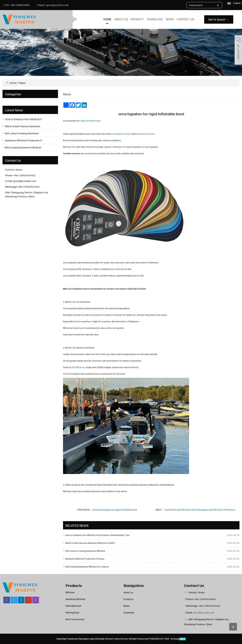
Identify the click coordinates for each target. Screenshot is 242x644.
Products (74, 585)
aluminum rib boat (145, 134)
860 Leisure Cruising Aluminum (22, 133)
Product (137, 19)
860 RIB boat (78, 367)
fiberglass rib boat (122, 134)
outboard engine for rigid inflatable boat (115, 510)
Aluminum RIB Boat (76, 599)
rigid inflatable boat (91, 121)
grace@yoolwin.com (57, 5)
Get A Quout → (219, 19)
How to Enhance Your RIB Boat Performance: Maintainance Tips (97, 535)
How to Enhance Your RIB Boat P (23, 119)
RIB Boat (70, 592)
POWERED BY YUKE (159, 639)
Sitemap (175, 639)
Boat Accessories (75, 619)
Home (107, 19)
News (170, 19)
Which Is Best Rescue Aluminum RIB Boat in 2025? (90, 543)
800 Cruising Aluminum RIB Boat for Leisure (87, 567)
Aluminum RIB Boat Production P (23, 140)
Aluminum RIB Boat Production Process (85, 559)
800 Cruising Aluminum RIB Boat (23, 147)
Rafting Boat (72, 612)
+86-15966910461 (20, 5)
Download (155, 19)
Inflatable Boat (73, 606)
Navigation (134, 585)
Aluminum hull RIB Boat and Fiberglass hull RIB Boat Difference (200, 510)
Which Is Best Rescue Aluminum (23, 126)
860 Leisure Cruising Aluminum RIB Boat (85, 551)
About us (121, 19)
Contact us (185, 19)
